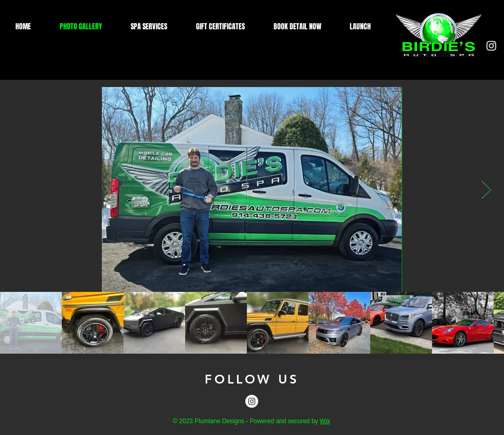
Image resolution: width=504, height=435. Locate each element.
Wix (325, 421)
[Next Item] (486, 190)
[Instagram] (491, 46)
